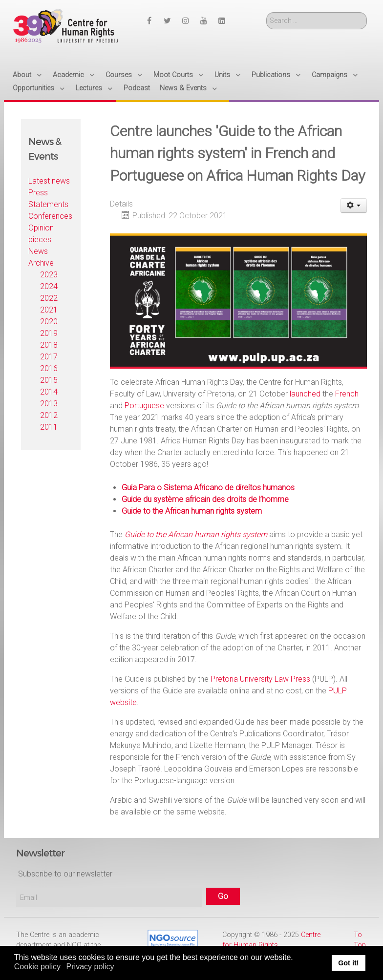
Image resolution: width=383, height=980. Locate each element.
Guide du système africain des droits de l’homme (205, 499)
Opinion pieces (41, 234)
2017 (49, 357)
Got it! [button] (348, 963)
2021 (49, 310)
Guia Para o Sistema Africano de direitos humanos (208, 488)
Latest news (49, 181)
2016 (49, 368)
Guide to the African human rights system (192, 511)
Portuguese (144, 406)
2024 (49, 286)
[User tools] (354, 206)
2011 (49, 427)
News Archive (41, 257)
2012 (49, 415)
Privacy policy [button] (90, 967)
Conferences (50, 216)
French (347, 394)
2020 (49, 322)
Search (266, 12)
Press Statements (48, 198)
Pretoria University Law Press (260, 679)
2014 (49, 392)
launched (305, 394)
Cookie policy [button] (37, 967)
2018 (49, 345)
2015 (49, 380)
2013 (49, 404)
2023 (49, 275)
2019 (49, 333)
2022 (49, 298)
